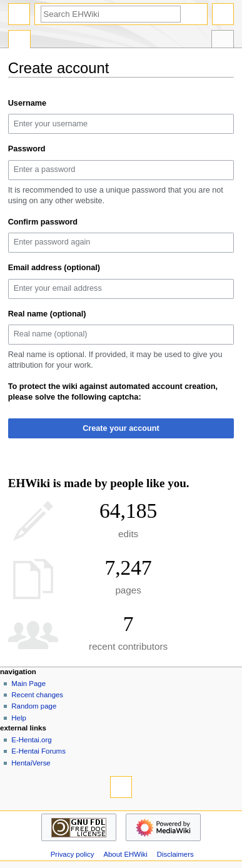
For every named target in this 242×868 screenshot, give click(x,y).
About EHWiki (125, 854)
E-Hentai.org (31, 740)
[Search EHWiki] (111, 14)
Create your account (121, 428)
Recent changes (37, 695)
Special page (19, 41)
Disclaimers (175, 854)
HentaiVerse (31, 763)
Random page (34, 706)
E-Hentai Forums (38, 751)
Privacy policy (73, 854)
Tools (223, 41)
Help (19, 718)
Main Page (28, 684)
